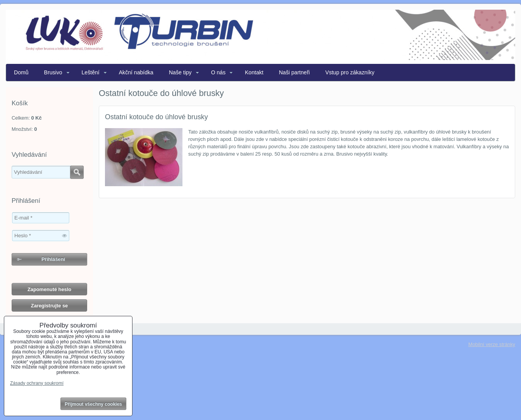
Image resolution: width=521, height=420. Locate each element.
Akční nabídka (136, 72)
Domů (21, 72)
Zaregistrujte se (49, 306)
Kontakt (254, 72)
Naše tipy (180, 72)
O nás (218, 72)
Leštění (91, 72)
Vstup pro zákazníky (350, 72)
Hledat (77, 172)
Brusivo (53, 72)
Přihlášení (53, 259)
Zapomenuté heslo (49, 289)
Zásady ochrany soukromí (37, 383)
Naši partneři (294, 72)
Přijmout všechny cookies (93, 404)
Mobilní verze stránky (492, 344)
